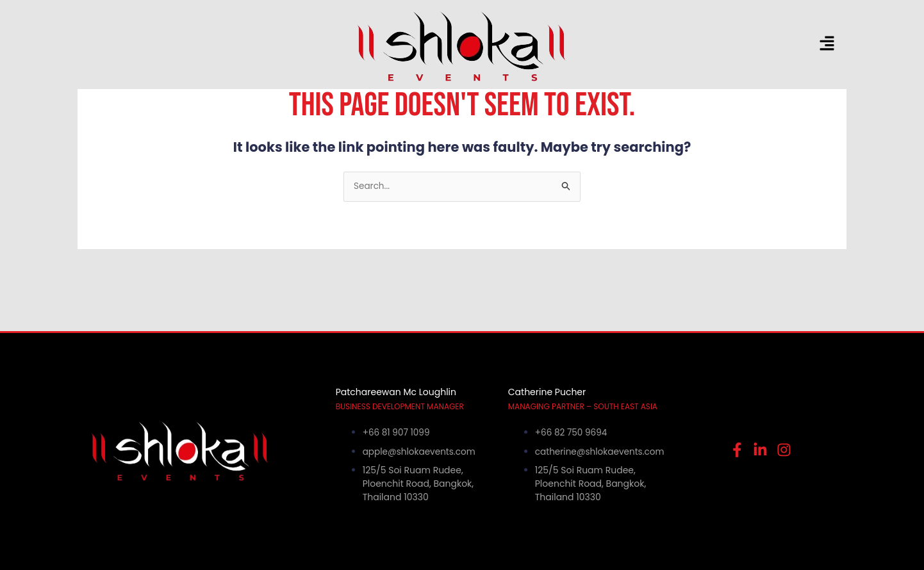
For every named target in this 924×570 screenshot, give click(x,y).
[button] (750, 44)
